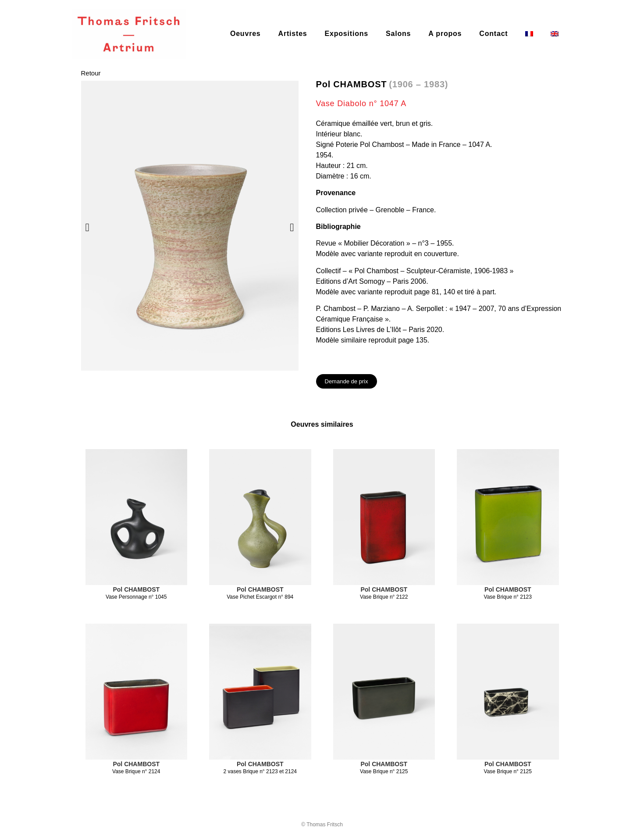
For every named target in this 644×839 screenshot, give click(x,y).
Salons (398, 34)
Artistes (293, 34)
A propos (445, 34)
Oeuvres (246, 34)
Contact (493, 34)
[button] (87, 227)
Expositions (347, 34)
